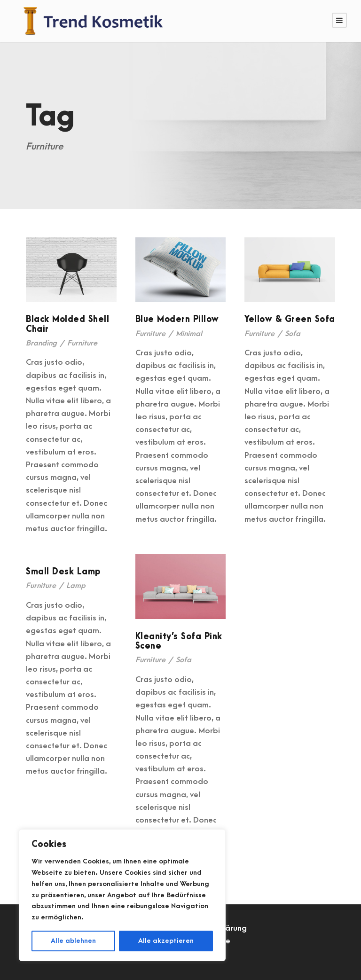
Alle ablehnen (73, 941)
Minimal (189, 334)
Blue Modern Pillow (177, 319)
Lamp (76, 586)
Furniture (82, 343)
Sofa (293, 334)
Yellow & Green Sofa (290, 319)
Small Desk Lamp (63, 572)
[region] (122, 895)
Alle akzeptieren (166, 941)
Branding (41, 343)
